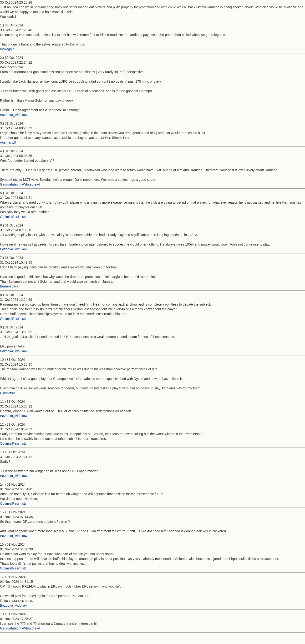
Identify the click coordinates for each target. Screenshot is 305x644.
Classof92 (7, 393)
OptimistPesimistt (13, 217)
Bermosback (9, 286)
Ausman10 (8, 142)
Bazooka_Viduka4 (13, 115)
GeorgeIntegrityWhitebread (20, 184)
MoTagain (7, 49)
